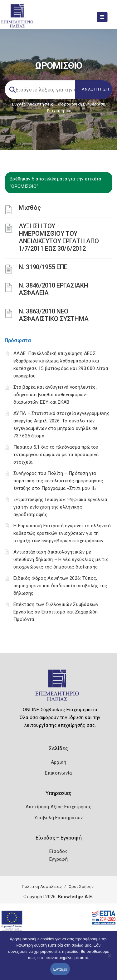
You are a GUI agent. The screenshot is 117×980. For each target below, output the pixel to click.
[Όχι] (109, 959)
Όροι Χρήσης (81, 886)
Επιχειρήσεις (60, 111)
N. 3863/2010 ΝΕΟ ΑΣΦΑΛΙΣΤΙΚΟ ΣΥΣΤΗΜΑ (54, 315)
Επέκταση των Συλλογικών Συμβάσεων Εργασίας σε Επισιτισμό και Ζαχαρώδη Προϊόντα (56, 612)
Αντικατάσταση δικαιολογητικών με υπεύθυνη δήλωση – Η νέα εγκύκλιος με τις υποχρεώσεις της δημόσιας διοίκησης (61, 559)
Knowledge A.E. (76, 897)
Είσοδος (58, 851)
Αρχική (58, 762)
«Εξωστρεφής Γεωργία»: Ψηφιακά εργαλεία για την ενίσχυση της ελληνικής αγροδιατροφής (60, 507)
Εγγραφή (58, 859)
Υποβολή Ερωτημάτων (58, 818)
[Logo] (58, 688)
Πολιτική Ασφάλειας (42, 886)
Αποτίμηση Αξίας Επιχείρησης (58, 807)
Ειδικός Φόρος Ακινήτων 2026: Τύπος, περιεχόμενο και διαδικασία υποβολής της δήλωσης (60, 586)
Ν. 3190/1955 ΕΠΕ (43, 267)
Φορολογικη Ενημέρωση (82, 104)
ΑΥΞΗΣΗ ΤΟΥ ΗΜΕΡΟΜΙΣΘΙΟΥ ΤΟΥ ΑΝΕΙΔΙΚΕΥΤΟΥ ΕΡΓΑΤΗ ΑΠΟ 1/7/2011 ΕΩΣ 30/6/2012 (59, 237)
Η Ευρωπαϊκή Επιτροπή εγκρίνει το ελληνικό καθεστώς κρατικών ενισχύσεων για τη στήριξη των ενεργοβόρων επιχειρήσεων (62, 533)
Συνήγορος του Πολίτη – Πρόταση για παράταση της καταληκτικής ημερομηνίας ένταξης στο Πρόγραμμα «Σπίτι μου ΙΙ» (58, 481)
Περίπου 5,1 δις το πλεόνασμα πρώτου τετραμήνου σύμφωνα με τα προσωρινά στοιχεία (56, 455)
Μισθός (30, 208)
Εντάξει (60, 969)
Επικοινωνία (58, 773)
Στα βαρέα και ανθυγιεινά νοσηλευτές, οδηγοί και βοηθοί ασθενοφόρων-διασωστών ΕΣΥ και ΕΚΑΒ (55, 395)
